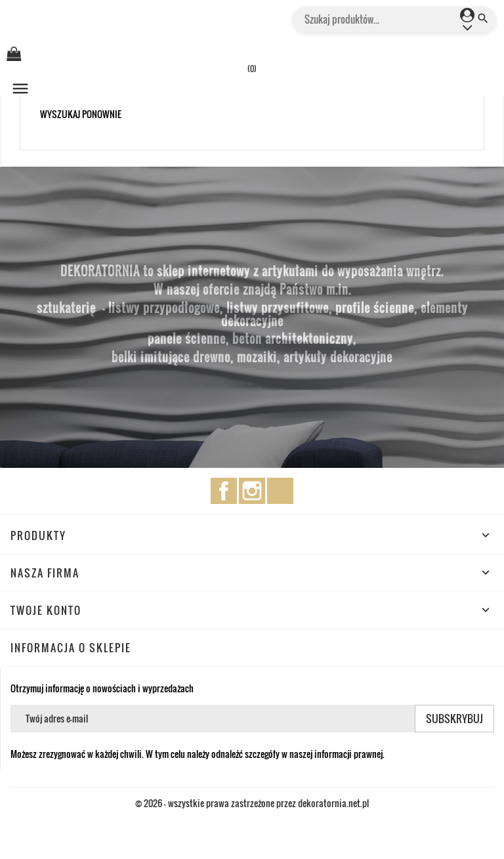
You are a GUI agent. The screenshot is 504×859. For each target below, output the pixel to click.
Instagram (252, 491)
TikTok (280, 491)
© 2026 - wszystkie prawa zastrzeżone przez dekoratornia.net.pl (252, 803)
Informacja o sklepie (71, 648)
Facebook (224, 491)
